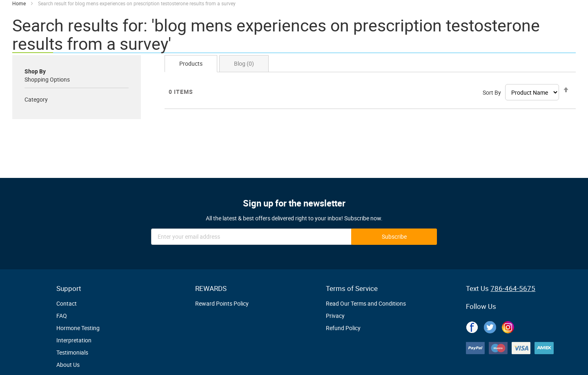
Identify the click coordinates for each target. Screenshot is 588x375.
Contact (67, 303)
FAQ (62, 316)
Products (191, 63)
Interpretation (74, 340)
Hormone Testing (78, 328)
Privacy (335, 316)
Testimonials (72, 352)
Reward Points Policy (222, 303)
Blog (244, 63)
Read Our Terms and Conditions (366, 303)
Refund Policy (343, 328)
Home (20, 3)
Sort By (492, 92)
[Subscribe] (394, 237)
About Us (68, 365)
